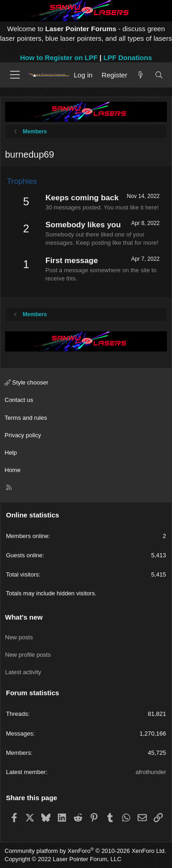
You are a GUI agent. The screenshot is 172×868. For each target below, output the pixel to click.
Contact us (19, 400)
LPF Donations (128, 58)
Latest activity (23, 672)
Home (13, 470)
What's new (24, 617)
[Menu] (15, 75)
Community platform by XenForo (85, 851)
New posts (19, 637)
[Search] (159, 75)
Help (11, 453)
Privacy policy (23, 435)
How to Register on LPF (59, 58)
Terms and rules (26, 418)
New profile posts (28, 655)
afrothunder (151, 772)
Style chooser (26, 382)
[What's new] (141, 75)
